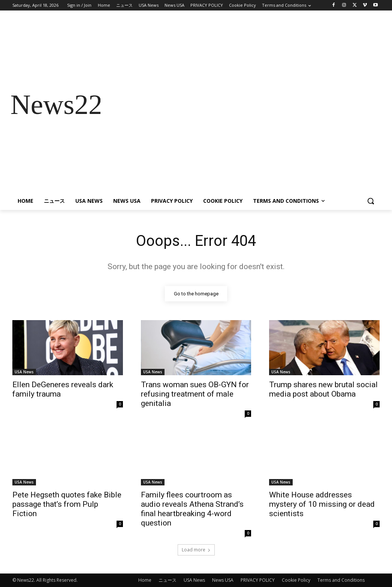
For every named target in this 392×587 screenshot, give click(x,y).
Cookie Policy (296, 580)
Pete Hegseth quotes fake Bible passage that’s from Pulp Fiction (67, 505)
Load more (196, 550)
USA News (24, 372)
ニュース (168, 580)
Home (145, 580)
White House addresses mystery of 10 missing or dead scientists (322, 505)
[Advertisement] (240, 105)
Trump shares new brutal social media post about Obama (323, 389)
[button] (371, 201)
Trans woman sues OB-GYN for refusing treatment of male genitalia (195, 394)
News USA (223, 580)
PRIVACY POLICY (258, 580)
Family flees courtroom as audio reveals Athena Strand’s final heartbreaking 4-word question (192, 509)
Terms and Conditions (341, 580)
